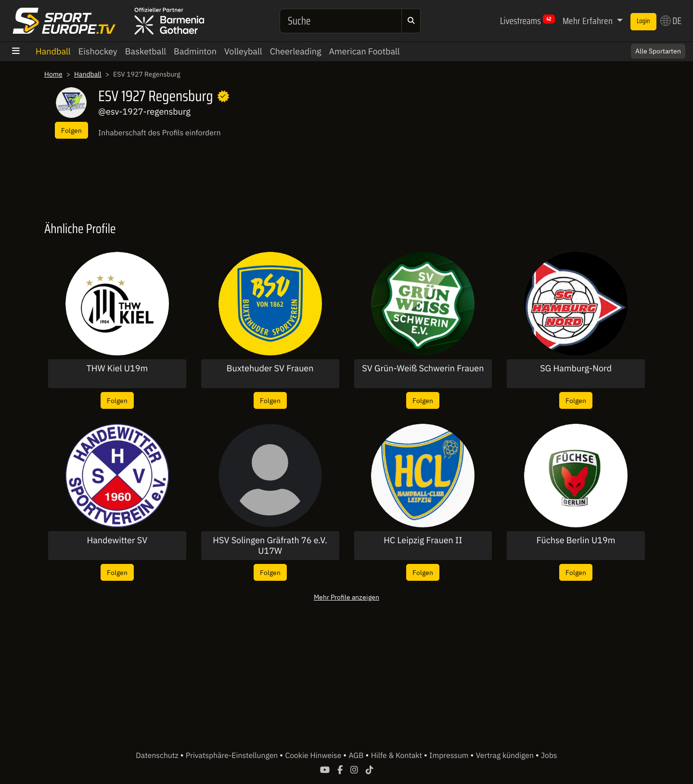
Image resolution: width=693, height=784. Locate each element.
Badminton (195, 51)
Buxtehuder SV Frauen (270, 368)
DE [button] (671, 21)
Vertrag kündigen (506, 756)
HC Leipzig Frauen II (423, 540)
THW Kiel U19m (117, 368)
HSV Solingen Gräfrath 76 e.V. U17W (270, 545)
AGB (357, 756)
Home (53, 74)
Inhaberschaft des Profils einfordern (160, 133)
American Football (364, 51)
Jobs (549, 756)
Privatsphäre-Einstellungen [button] (233, 756)
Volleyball (243, 51)
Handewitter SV (117, 540)
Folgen (71, 130)
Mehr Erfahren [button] (589, 21)
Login (643, 21)
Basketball (146, 51)
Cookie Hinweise (314, 756)
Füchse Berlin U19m (576, 540)
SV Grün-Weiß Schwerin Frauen (423, 368)
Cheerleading (296, 51)
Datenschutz (158, 756)
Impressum (450, 756)
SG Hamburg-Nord (576, 368)
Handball (53, 51)
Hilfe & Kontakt (398, 756)
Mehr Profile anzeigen (346, 597)
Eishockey (98, 51)
